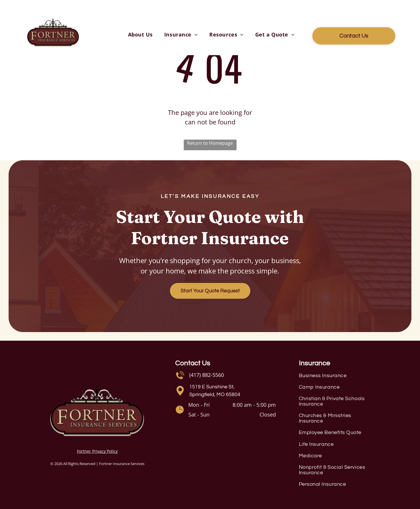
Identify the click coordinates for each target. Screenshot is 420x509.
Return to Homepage (210, 143)
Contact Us (193, 363)
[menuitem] (140, 35)
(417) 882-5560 (207, 375)
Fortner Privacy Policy (97, 451)
